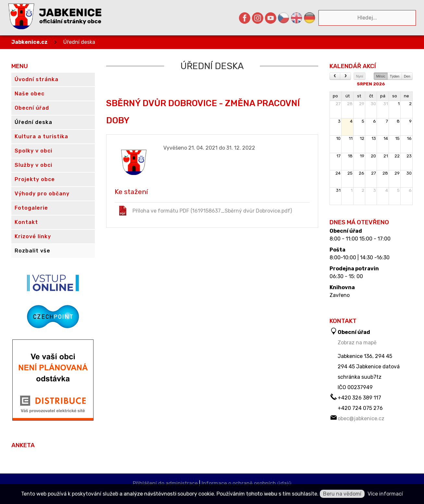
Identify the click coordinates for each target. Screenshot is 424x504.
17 (338, 156)
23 (409, 156)
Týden (395, 76)
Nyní (360, 76)
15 (397, 138)
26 (362, 173)
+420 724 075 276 (360, 408)
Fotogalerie (31, 208)
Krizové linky (33, 236)
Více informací (385, 494)
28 (350, 104)
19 (362, 156)
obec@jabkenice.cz (361, 418)
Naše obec (30, 94)
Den (407, 76)
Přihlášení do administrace (165, 483)
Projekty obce (35, 179)
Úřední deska (79, 42)
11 (351, 138)
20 (373, 156)
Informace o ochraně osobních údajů (247, 483)
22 (397, 156)
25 (350, 173)
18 (350, 156)
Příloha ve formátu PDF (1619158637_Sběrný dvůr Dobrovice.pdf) (205, 211)
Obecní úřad (346, 231)
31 (386, 104)
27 (338, 104)
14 (386, 138)
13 (374, 138)
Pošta (337, 250)
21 (386, 156)
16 (409, 138)
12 (362, 138)
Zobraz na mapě (357, 343)
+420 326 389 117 (359, 398)
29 (362, 104)
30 (373, 104)
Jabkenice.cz (30, 42)
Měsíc (380, 76)
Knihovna (342, 288)
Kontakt (26, 222)
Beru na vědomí (342, 494)
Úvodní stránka (37, 79)
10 (338, 138)
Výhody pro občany (42, 194)
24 (338, 173)
